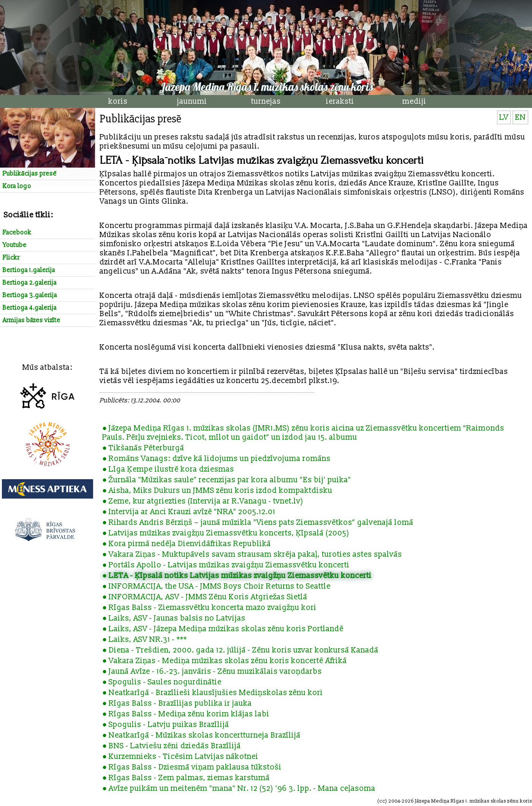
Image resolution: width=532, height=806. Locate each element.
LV (504, 117)
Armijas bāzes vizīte (32, 320)
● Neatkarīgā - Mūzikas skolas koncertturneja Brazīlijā (201, 735)
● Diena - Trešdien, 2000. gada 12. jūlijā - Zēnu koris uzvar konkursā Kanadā (240, 650)
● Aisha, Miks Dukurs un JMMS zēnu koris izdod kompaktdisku (217, 491)
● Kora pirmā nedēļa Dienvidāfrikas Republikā (187, 544)
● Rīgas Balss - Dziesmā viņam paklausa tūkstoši (192, 767)
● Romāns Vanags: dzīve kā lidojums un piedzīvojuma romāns (216, 459)
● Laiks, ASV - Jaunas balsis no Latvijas (174, 618)
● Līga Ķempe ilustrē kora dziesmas (168, 469)
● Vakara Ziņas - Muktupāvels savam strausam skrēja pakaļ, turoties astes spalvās (252, 554)
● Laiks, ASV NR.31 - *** (145, 640)
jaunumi (192, 101)
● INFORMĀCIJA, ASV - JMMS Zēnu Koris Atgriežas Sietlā (205, 597)
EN (520, 117)
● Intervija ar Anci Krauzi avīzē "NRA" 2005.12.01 (189, 512)
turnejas (266, 101)
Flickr (11, 258)
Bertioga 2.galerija (30, 283)
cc (382, 801)
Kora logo (17, 186)
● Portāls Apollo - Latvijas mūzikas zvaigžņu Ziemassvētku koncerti (226, 565)
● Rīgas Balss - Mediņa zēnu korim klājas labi (186, 714)
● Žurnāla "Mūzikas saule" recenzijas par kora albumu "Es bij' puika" (227, 480)
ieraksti (340, 101)
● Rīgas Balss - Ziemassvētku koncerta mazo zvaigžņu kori (209, 608)
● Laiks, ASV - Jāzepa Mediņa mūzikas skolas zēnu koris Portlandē (223, 629)
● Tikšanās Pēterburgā (143, 448)
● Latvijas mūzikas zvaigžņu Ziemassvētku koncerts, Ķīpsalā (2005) (226, 533)
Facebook (17, 233)
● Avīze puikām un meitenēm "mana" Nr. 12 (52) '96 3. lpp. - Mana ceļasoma (239, 789)
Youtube (15, 245)
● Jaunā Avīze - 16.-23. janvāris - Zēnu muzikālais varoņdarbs (212, 671)
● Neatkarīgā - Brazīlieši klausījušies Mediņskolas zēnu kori (213, 693)
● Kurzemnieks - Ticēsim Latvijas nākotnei (180, 757)
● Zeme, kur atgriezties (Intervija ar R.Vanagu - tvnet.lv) (203, 501)
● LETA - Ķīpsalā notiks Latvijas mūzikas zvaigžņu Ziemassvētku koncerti (237, 576)
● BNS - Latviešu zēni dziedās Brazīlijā (172, 746)
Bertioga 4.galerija (30, 308)
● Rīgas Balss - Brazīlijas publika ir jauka (177, 703)
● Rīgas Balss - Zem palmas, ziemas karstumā (186, 778)
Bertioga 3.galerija (30, 295)
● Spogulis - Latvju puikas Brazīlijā (166, 725)
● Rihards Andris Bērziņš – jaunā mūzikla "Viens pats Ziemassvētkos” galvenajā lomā (258, 523)
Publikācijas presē (30, 174)
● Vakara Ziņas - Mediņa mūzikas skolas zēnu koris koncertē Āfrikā (225, 661)
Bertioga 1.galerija (29, 270)
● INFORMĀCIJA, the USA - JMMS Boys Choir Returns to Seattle (216, 586)
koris (118, 101)
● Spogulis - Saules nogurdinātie (162, 682)
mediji (414, 101)
